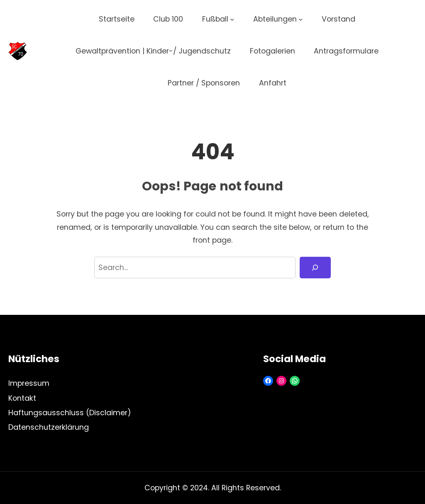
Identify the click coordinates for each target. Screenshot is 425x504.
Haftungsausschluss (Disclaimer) (70, 413)
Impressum (29, 383)
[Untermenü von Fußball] (232, 19)
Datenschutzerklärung (49, 427)
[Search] (315, 268)
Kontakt (22, 398)
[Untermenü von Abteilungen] (301, 19)
